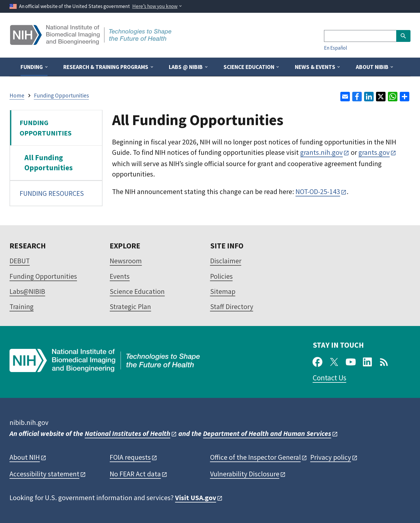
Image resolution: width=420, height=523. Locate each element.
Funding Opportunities (43, 276)
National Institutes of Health (128, 433)
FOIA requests (130, 457)
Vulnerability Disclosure (245, 474)
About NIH (25, 457)
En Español (336, 48)
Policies (221, 276)
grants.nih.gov (321, 152)
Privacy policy (331, 457)
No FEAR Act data (135, 474)
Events (120, 276)
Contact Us (329, 378)
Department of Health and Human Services (267, 433)
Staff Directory (232, 307)
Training (22, 307)
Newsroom (126, 261)
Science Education (137, 291)
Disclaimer (226, 261)
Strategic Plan (130, 307)
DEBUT (20, 261)
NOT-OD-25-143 (318, 192)
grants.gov (374, 152)
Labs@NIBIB (27, 291)
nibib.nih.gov (29, 422)
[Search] (360, 36)
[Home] (91, 43)
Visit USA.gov (196, 498)
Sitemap (223, 291)
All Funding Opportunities (49, 163)
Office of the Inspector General (255, 457)
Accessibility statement (44, 474)
